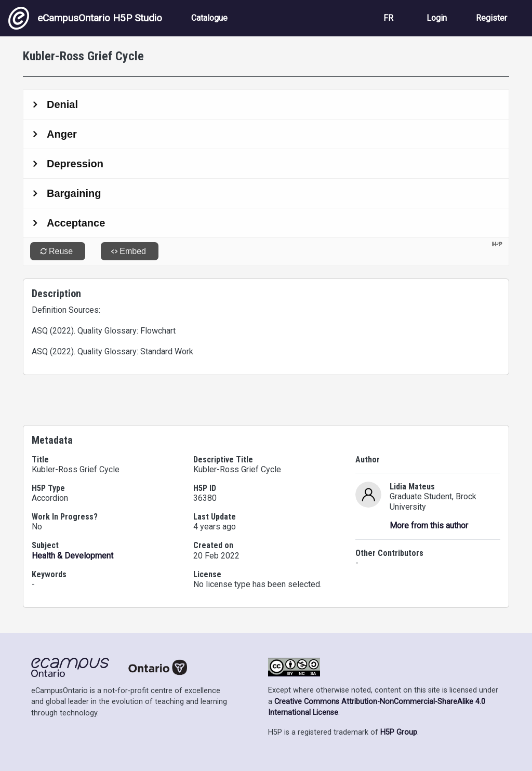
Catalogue (209, 18)
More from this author (429, 526)
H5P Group (399, 732)
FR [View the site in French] (388, 18)
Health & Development (72, 556)
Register (491, 18)
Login (437, 18)
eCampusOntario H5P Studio (85, 18)
